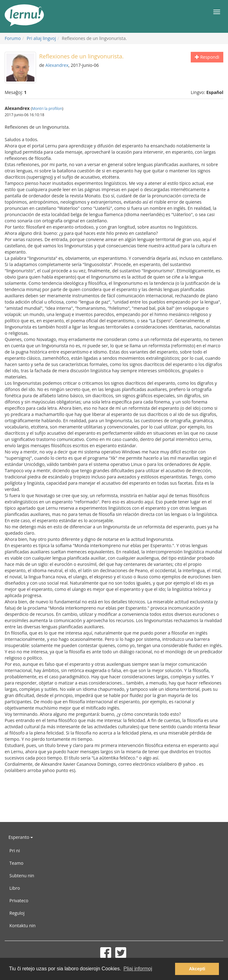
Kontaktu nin (23, 926)
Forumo (13, 38)
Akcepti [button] (197, 969)
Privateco (19, 901)
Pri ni (15, 851)
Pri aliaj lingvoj (41, 38)
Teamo (16, 863)
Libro (15, 888)
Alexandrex (57, 65)
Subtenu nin (22, 876)
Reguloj (17, 913)
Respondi (207, 57)
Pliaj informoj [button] (138, 969)
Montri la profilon (47, 108)
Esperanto (21, 837)
